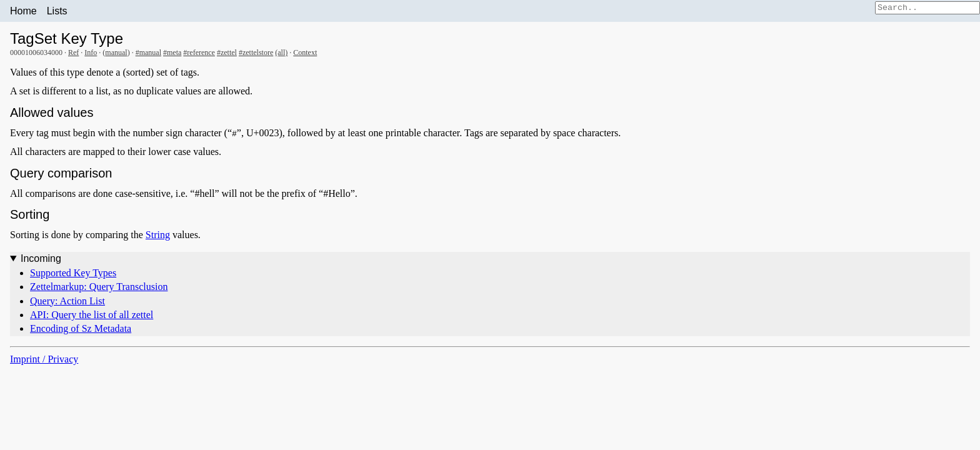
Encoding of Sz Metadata (81, 328)
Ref (73, 52)
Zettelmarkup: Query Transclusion (99, 287)
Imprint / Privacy (44, 359)
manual (116, 52)
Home (23, 11)
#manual (148, 52)
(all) (281, 52)
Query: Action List (67, 301)
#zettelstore (256, 52)
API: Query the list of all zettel (92, 315)
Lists (57, 11)
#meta (172, 52)
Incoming (41, 258)
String (158, 235)
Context (305, 52)
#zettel (227, 52)
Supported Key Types (73, 273)
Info (91, 52)
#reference (199, 52)
